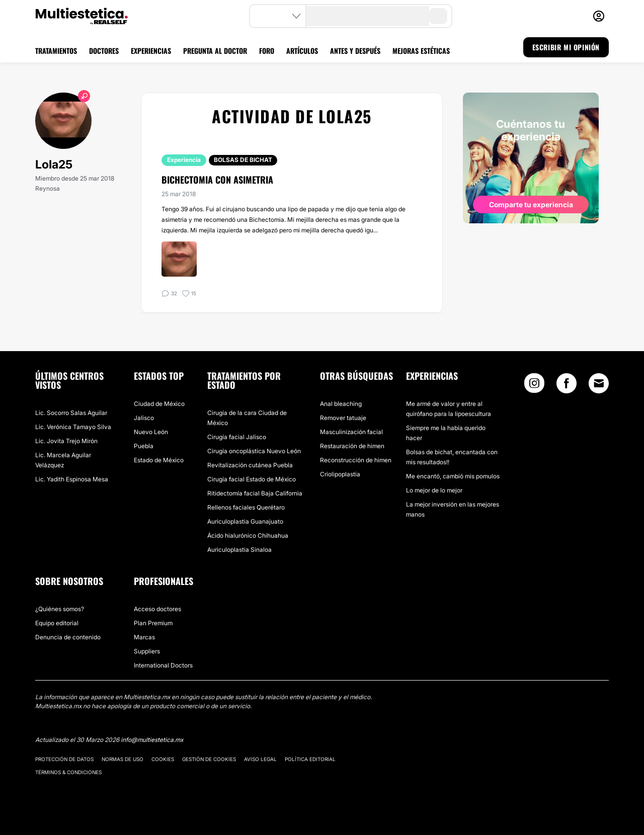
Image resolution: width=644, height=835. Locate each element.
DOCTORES (104, 51)
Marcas (144, 637)
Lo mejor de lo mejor (434, 490)
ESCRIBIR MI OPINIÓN (566, 47)
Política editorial (310, 759)
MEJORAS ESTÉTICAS (421, 51)
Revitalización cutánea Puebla (250, 465)
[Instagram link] (534, 386)
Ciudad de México (159, 404)
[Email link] (599, 383)
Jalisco (144, 418)
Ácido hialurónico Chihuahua (248, 535)
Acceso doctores (157, 609)
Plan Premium (153, 623)
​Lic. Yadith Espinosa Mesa (72, 479)
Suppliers (147, 651)
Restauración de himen (352, 446)
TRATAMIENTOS (56, 51)
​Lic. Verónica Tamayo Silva (73, 427)
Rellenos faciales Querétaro (246, 507)
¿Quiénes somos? (60, 609)
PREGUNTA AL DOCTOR (215, 51)
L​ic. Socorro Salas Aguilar (71, 413)
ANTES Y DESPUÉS (355, 51)
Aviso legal (260, 759)
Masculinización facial (351, 432)
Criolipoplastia (340, 474)
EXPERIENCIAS (151, 51)
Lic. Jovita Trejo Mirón (66, 441)
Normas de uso (123, 759)
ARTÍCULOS (302, 51)
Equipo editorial (57, 623)
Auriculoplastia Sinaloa (239, 550)
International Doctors (163, 665)
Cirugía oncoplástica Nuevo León (254, 451)
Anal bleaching (341, 404)
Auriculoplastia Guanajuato (245, 521)
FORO (267, 51)
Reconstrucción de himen (356, 460)
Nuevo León (151, 432)
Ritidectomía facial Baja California (255, 493)
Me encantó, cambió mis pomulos (453, 476)
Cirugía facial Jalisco (237, 437)
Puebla (144, 446)
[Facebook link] (567, 386)
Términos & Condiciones (68, 772)
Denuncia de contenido (68, 637)
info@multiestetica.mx (152, 740)
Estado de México (159, 460)
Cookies (163, 759)
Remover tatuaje (343, 418)
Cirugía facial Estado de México (252, 479)
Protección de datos (64, 759)
